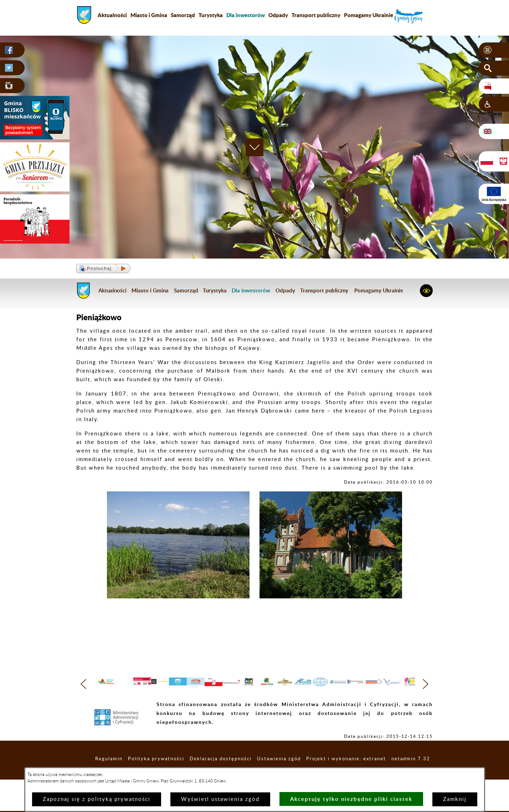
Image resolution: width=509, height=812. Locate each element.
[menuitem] (246, 15)
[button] (494, 50)
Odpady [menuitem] (278, 15)
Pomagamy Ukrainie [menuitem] (369, 15)
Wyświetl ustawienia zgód (220, 799)
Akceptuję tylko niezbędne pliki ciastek (351, 799)
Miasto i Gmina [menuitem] (149, 15)
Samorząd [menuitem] (183, 15)
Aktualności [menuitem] (112, 15)
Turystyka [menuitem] (211, 15)
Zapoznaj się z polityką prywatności (97, 799)
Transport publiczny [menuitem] (316, 15)
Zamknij (455, 799)
